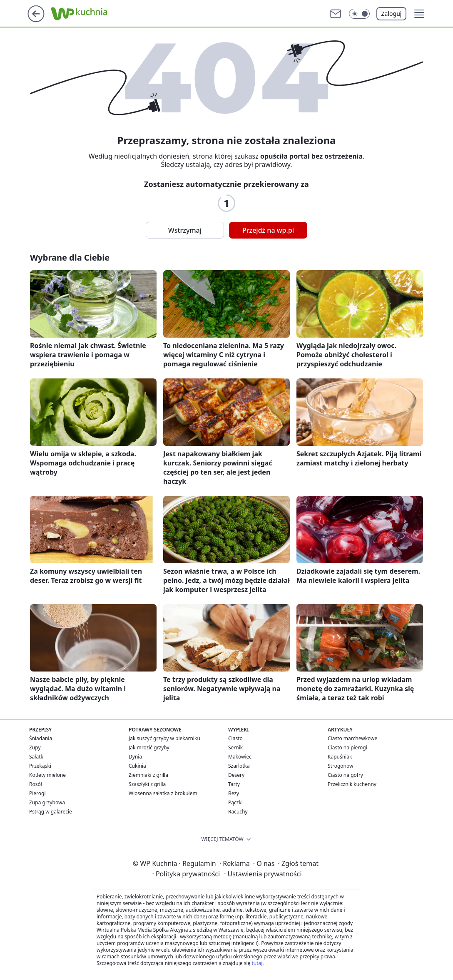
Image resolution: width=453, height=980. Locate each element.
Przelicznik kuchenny (352, 784)
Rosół (36, 784)
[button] (359, 14)
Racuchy (238, 812)
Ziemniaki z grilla (148, 775)
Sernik (235, 747)
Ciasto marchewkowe (352, 738)
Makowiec (240, 757)
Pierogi (37, 793)
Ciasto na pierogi (347, 747)
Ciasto (235, 738)
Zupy (35, 747)
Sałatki (37, 757)
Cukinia (137, 766)
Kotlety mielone (47, 775)
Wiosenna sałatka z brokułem (163, 793)
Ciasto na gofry (345, 775)
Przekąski (40, 766)
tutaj (257, 963)
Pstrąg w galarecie (51, 812)
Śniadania (41, 738)
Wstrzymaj (185, 230)
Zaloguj (392, 14)
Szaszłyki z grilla (147, 784)
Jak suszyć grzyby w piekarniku (164, 738)
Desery (236, 775)
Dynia (135, 757)
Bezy (234, 793)
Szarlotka (239, 766)
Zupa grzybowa (47, 802)
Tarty (234, 784)
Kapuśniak (340, 757)
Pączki (235, 802)
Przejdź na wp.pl (268, 230)
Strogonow (340, 766)
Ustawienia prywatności (263, 874)
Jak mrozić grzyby (149, 747)
